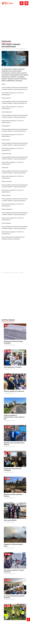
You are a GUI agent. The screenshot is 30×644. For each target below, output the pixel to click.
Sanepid (17, 273)
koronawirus (7, 273)
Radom (21, 273)
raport (12, 273)
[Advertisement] (15, 257)
